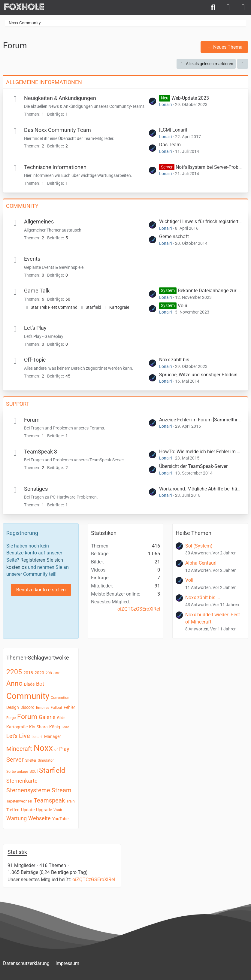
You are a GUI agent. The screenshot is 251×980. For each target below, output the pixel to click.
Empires (43, 708)
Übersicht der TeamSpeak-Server (193, 466)
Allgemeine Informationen (44, 82)
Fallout (56, 708)
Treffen (13, 810)
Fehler (69, 707)
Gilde (61, 718)
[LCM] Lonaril (173, 130)
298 (49, 673)
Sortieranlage (17, 772)
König (55, 727)
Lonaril (37, 737)
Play (64, 749)
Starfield (93, 307)
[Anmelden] (228, 8)
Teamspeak (49, 800)
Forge (11, 718)
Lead (65, 727)
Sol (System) (199, 546)
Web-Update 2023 (190, 98)
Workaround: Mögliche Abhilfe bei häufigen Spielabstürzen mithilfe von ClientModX (201, 489)
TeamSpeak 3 (41, 452)
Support (18, 404)
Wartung (17, 818)
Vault (58, 810)
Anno (14, 683)
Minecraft (19, 749)
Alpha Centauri (201, 563)
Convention (60, 698)
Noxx (43, 748)
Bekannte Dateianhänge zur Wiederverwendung (210, 291)
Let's (12, 736)
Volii (182, 306)
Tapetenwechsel (19, 801)
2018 (28, 673)
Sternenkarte (22, 781)
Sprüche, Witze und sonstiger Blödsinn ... (201, 375)
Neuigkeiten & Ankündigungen (60, 98)
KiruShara (38, 727)
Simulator (46, 760)
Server (15, 760)
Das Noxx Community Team (57, 130)
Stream (62, 790)
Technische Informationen (55, 167)
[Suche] (213, 8)
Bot (40, 684)
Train (71, 801)
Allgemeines (39, 221)
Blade (29, 684)
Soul (33, 771)
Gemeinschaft (174, 237)
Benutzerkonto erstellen (41, 590)
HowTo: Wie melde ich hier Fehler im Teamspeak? (201, 452)
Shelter (31, 760)
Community (22, 206)
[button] (243, 64)
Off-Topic (35, 360)
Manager (53, 736)
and (57, 673)
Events (32, 259)
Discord (27, 707)
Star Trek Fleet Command (54, 307)
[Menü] (243, 8)
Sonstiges (36, 489)
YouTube (60, 819)
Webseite (39, 818)
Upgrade (44, 810)
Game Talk (37, 291)
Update (28, 810)
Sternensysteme (28, 790)
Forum (32, 420)
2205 (14, 672)
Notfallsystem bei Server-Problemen (209, 167)
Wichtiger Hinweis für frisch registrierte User (201, 221)
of (56, 750)
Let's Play (35, 328)
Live (24, 736)
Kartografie (17, 727)
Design (13, 707)
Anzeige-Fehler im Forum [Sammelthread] (201, 420)
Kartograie (119, 307)
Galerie (47, 717)
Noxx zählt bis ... (177, 360)
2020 (39, 673)
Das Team (170, 145)
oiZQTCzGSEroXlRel (139, 609)
